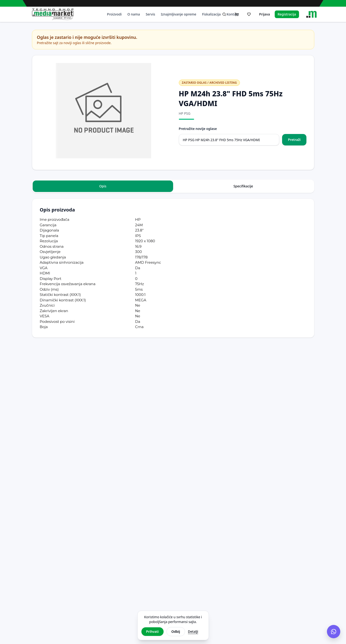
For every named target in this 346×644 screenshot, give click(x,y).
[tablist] (173, 186)
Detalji (193, 631)
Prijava (264, 14)
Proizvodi (114, 14)
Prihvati (152, 631)
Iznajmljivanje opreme (179, 14)
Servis (150, 14)
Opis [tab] (103, 186)
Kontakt (233, 14)
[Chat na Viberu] (334, 632)
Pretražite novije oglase (198, 129)
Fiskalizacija (211, 14)
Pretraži (294, 140)
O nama (134, 14)
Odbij (176, 631)
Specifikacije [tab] (243, 186)
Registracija (287, 14)
